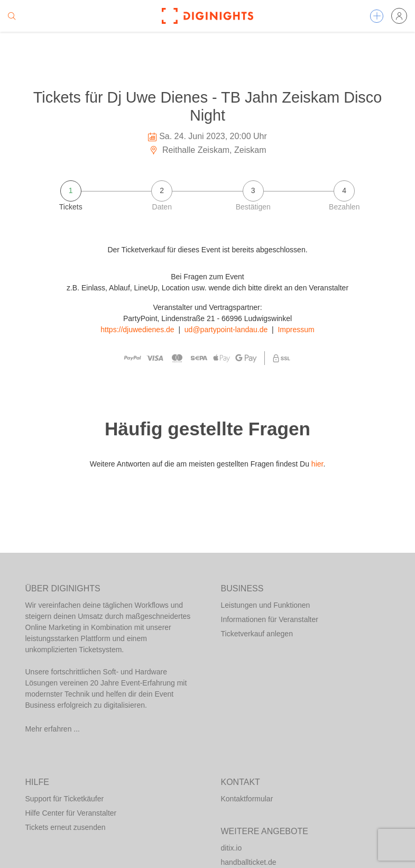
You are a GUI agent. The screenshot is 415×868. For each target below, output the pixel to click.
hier (317, 464)
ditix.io (232, 848)
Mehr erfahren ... (53, 729)
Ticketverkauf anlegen (257, 634)
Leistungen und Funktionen (266, 605)
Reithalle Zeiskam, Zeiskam (208, 150)
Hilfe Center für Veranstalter (71, 813)
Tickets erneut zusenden (66, 827)
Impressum (296, 330)
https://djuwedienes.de (137, 330)
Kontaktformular (247, 799)
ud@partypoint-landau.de (226, 330)
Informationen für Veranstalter (270, 619)
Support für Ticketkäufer (65, 799)
